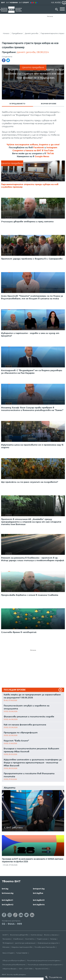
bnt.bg (5, 889)
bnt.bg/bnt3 (39, 900)
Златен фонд (36, 935)
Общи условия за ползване (14, 960)
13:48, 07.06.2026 (11, 865)
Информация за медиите (48, 943)
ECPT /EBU (29, 969)
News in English (8, 953)
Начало (6, 33)
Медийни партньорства (22, 947)
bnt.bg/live (38, 893)
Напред (53, 939)
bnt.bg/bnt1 (7, 900)
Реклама (50, 16)
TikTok (50, 153)
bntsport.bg (39, 889)
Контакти (30, 939)
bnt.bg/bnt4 (39, 905)
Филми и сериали (51, 935)
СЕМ (20, 969)
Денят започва (32, 33)
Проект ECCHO (42, 969)
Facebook (39, 148)
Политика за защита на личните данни (43, 960)
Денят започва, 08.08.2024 (33, 52)
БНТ (3, 2)
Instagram (52, 148)
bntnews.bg (8, 893)
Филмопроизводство (19, 935)
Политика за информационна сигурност (45, 965)
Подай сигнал (42, 939)
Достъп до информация (25, 943)
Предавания (17, 33)
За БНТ (5, 935)
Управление (18, 939)
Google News (42, 156)
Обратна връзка (9, 969)
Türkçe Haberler (22, 953)
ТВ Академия (8, 943)
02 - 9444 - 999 (12, 924)
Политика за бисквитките (14, 965)
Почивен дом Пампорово (45, 947)
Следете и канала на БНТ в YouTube (33, 151)
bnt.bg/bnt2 (8, 905)
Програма (7, 939)
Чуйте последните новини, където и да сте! (33, 145)
